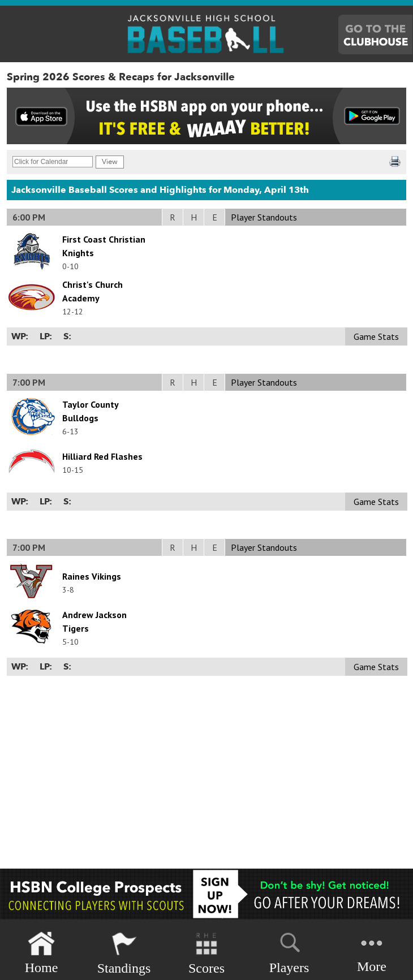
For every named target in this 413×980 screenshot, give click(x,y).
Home (42, 953)
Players (289, 951)
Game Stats (376, 336)
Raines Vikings (92, 576)
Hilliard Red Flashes (102, 456)
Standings (124, 953)
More (372, 952)
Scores (206, 953)
